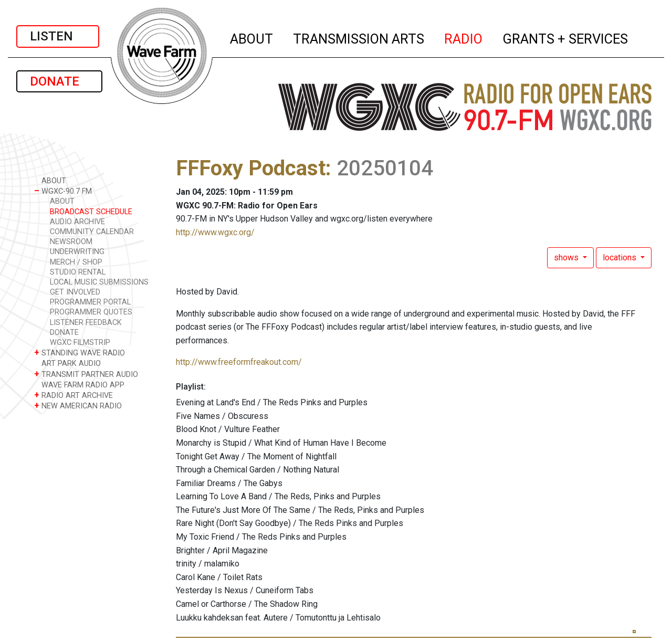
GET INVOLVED (75, 292)
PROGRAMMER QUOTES (91, 312)
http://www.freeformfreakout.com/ (239, 362)
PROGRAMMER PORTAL (90, 302)
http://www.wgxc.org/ (215, 232)
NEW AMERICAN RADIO (78, 406)
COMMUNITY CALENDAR (92, 232)
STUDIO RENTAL (78, 272)
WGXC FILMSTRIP (80, 343)
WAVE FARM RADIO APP (79, 385)
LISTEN (58, 36)
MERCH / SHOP (76, 262)
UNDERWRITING (77, 252)
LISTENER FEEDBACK (86, 323)
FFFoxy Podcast (251, 168)
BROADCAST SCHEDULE (91, 212)
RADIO (464, 37)
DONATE (59, 81)
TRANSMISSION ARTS (359, 37)
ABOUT (252, 37)
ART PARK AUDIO (67, 363)
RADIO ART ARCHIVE (73, 395)
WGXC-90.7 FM (63, 191)
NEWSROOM (71, 242)
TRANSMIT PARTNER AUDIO (86, 374)
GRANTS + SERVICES (566, 37)
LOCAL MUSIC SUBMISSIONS (99, 282)
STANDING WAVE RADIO (80, 353)
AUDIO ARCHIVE (77, 222)
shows (567, 258)
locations (621, 258)
